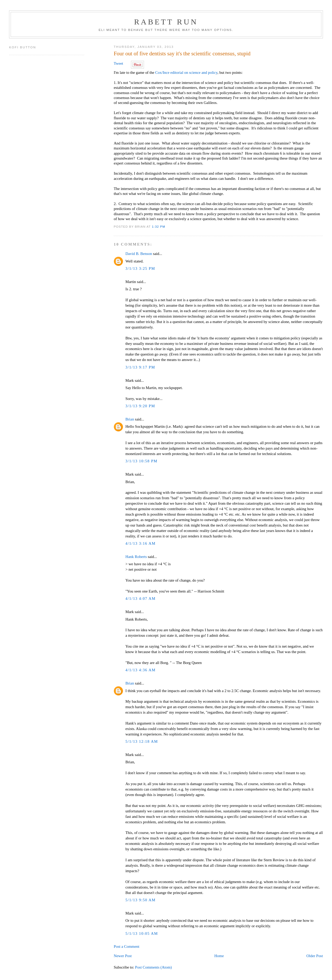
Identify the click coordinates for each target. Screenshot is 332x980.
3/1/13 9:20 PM (140, 406)
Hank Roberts (136, 557)
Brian (130, 419)
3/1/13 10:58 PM (141, 461)
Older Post (314, 956)
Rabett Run (166, 22)
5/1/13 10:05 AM (141, 933)
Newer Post (123, 956)
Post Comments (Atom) (154, 967)
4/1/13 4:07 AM (140, 598)
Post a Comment (126, 946)
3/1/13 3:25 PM (140, 268)
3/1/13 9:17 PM (140, 367)
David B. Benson (139, 254)
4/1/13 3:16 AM (140, 543)
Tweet (118, 63)
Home (219, 956)
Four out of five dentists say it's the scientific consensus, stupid (182, 54)
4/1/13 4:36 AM (140, 670)
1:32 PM (159, 226)
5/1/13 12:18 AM (141, 741)
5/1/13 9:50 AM (140, 900)
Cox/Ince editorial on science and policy (186, 73)
